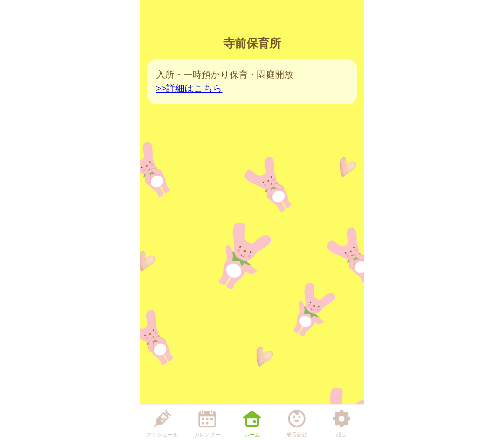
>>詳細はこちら (189, 88)
